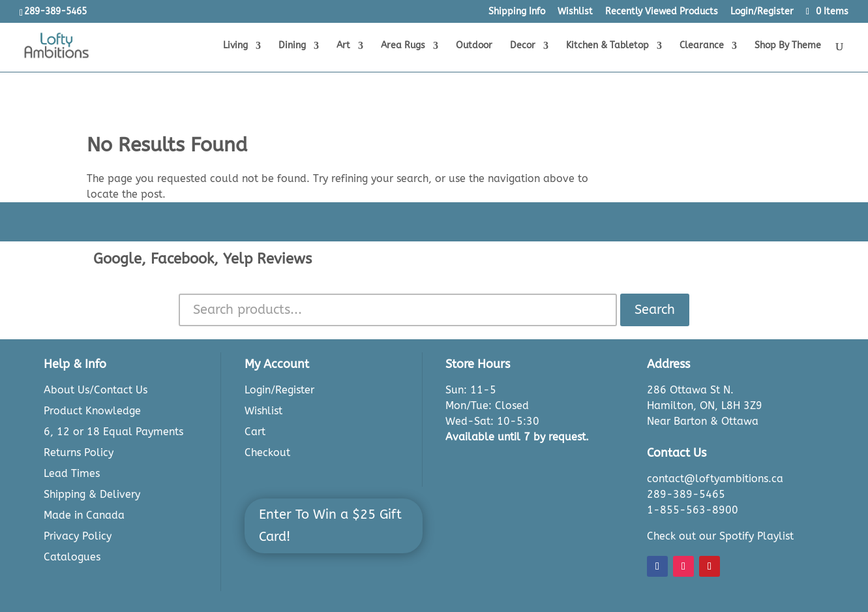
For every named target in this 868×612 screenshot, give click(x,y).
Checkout (267, 452)
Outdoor (474, 46)
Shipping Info (517, 12)
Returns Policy (79, 452)
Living (235, 46)
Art (343, 46)
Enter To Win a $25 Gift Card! (330, 526)
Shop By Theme (788, 46)
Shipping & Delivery (92, 494)
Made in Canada (84, 515)
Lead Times (72, 473)
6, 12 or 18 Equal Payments (113, 432)
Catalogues (72, 557)
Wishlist (575, 12)
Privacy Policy (78, 536)
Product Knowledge (92, 411)
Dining (292, 46)
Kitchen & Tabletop (607, 46)
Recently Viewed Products (662, 12)
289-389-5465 (686, 494)
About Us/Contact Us (96, 390)
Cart (255, 432)
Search (655, 310)
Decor (523, 46)
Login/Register (762, 12)
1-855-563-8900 (693, 510)
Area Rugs (403, 46)
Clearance (702, 46)
